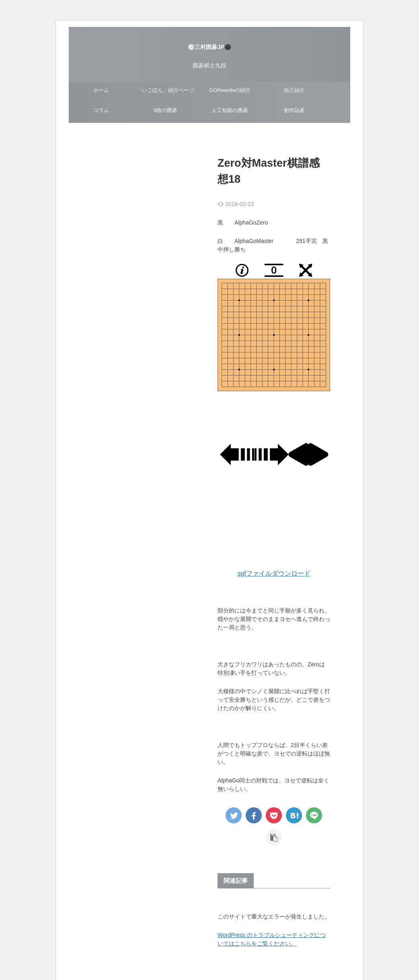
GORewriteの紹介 (230, 90)
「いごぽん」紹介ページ (165, 90)
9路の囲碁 (165, 110)
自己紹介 (294, 90)
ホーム (101, 90)
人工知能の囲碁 (230, 110)
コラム (101, 110)
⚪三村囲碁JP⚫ (209, 47)
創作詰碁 (294, 110)
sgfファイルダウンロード (274, 573)
